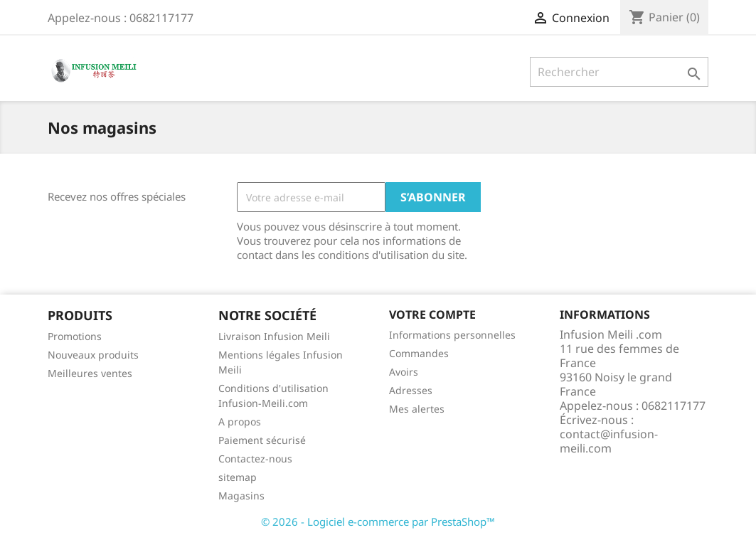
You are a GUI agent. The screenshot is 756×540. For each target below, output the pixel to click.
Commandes (419, 353)
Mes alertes (417, 409)
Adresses (411, 390)
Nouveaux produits (93, 355)
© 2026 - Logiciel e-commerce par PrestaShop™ (378, 522)
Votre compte (432, 314)
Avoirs (404, 372)
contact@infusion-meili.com (609, 441)
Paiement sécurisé (262, 440)
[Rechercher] (619, 72)
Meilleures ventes (90, 373)
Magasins (241, 496)
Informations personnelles (452, 335)
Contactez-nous (255, 459)
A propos (240, 422)
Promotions (75, 336)
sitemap (238, 477)
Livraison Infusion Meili (274, 336)
